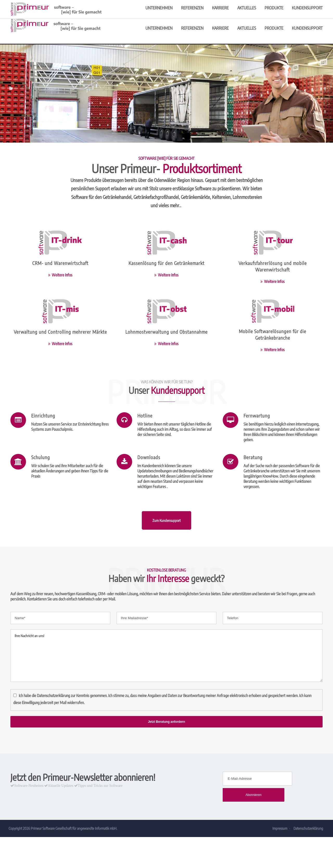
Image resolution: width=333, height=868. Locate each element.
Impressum (279, 815)
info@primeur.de (259, 6)
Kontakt (286, 6)
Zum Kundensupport (166, 531)
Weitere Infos (62, 275)
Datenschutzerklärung (53, 695)
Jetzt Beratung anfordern (167, 722)
